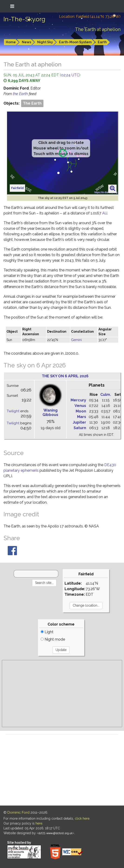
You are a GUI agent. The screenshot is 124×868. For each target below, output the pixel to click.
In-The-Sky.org (24, 19)
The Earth (32, 103)
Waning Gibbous (50, 412)
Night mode (53, 639)
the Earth (21, 94)
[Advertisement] (62, 694)
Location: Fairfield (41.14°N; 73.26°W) (90, 17)
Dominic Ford (18, 812)
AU (105, 213)
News (26, 42)
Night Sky (45, 42)
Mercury (78, 400)
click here (82, 818)
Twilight (13, 411)
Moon (81, 411)
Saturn (80, 428)
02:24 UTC (70, 75)
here (39, 823)
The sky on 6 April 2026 (65, 376)
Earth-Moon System (75, 42)
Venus (80, 406)
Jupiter (79, 422)
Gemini (76, 340)
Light (47, 632)
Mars (82, 417)
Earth (102, 42)
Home (11, 42)
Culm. (106, 395)
